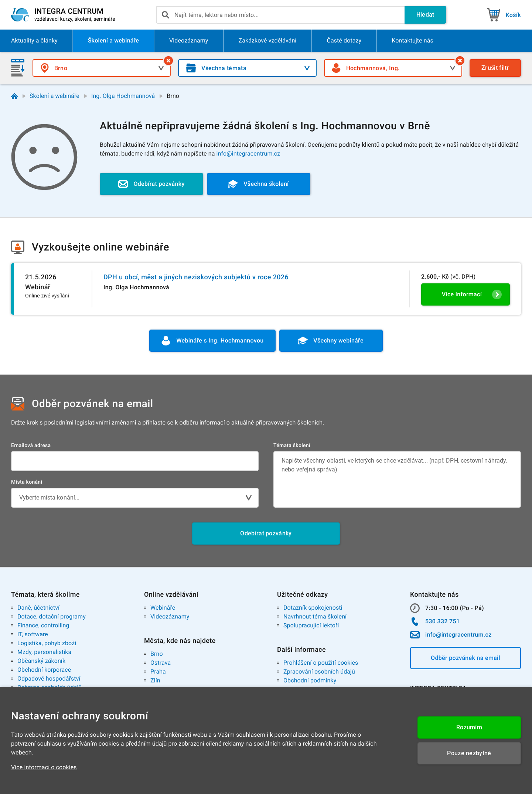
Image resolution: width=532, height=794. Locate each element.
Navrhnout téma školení (315, 616)
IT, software (33, 634)
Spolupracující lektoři (311, 625)
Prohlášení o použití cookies (321, 663)
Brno (157, 654)
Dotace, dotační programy (52, 616)
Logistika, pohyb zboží (47, 643)
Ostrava (161, 663)
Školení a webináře (54, 96)
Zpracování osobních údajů (319, 672)
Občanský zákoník (41, 661)
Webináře (163, 608)
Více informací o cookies (44, 767)
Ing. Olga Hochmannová (123, 96)
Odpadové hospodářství (49, 679)
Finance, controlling (43, 625)
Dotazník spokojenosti (313, 608)
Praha (158, 672)
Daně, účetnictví (38, 608)
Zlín (155, 680)
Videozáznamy (170, 616)
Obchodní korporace (44, 670)
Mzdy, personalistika (44, 652)
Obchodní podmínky (310, 680)
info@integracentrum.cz (248, 154)
